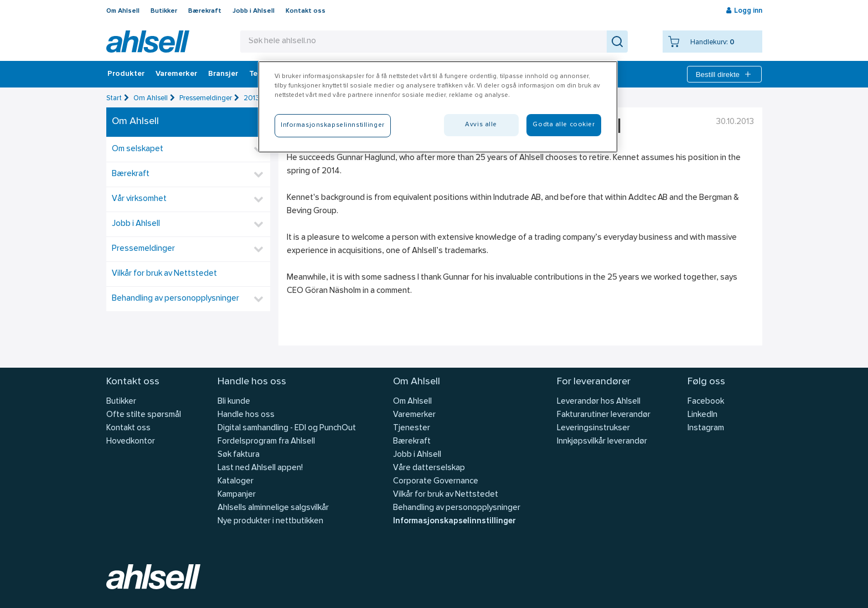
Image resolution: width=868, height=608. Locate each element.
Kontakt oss (306, 11)
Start (114, 98)
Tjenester (412, 428)
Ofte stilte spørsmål (144, 415)
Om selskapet (138, 149)
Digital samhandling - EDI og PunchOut (287, 428)
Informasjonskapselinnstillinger (454, 521)
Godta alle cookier (564, 125)
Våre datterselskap (429, 468)
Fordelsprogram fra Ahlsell (266, 442)
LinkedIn (702, 415)
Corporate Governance (436, 481)
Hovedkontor (131, 442)
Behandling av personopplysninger (175, 299)
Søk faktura (239, 455)
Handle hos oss (246, 415)
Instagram (706, 428)
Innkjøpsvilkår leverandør (602, 442)
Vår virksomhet (139, 199)
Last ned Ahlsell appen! (260, 468)
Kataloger (236, 481)
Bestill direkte (724, 74)
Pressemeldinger (206, 98)
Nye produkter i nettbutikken (270, 521)
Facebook (706, 402)
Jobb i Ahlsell (254, 11)
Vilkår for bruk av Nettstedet (164, 274)
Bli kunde (234, 402)
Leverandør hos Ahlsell (599, 402)
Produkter (126, 74)
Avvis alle (481, 125)
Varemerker (176, 74)
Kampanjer (237, 495)
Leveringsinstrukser (593, 428)
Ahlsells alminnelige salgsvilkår (273, 508)
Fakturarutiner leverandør (604, 415)
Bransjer (223, 74)
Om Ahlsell (123, 11)
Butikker (164, 11)
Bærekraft (205, 11)
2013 (252, 98)
